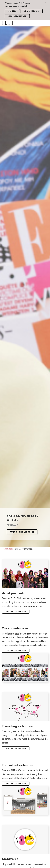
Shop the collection (16, 612)
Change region (32, 11)
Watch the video (22, 532)
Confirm (12, 11)
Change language (17, 16)
